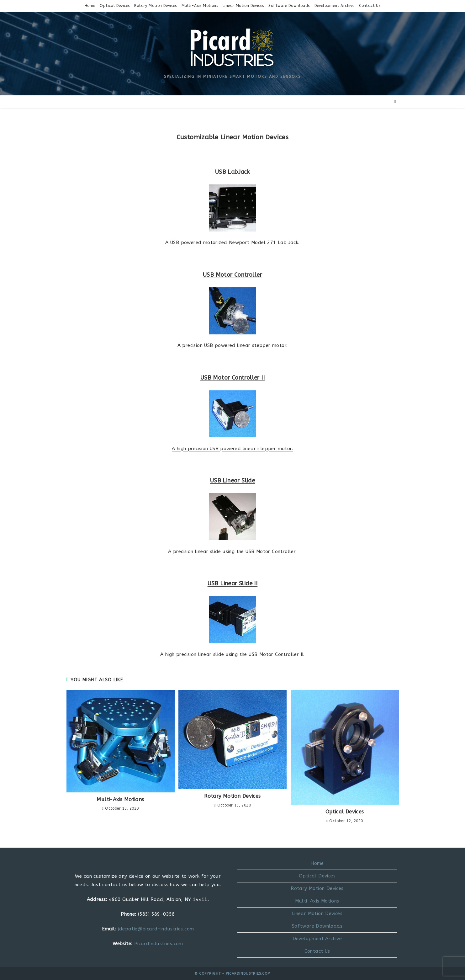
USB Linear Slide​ (232, 481)
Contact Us (370, 6)
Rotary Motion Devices (155, 6)
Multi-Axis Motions (200, 6)
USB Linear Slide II (233, 583)
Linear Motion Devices (243, 6)
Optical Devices (115, 6)
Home (90, 6)
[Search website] (395, 102)
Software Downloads (289, 6)
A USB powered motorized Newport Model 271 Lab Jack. (232, 242)
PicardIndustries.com (159, 944)
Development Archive (335, 6)
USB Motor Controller (232, 275)
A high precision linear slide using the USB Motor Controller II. (232, 654)
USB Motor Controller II (232, 378)
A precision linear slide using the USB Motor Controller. (232, 551)
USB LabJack (232, 172)
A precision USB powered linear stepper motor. (233, 345)
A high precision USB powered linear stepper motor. (232, 449)
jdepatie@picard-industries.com (156, 929)
